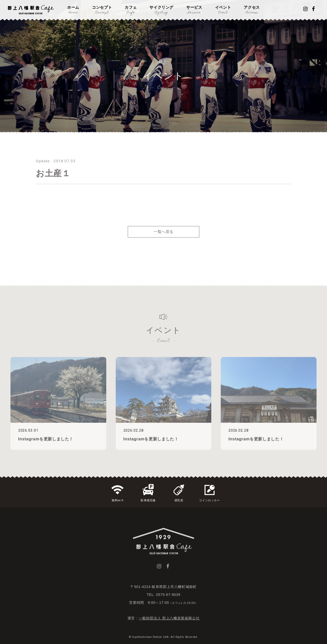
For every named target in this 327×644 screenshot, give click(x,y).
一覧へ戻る (163, 239)
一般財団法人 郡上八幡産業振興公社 (169, 618)
